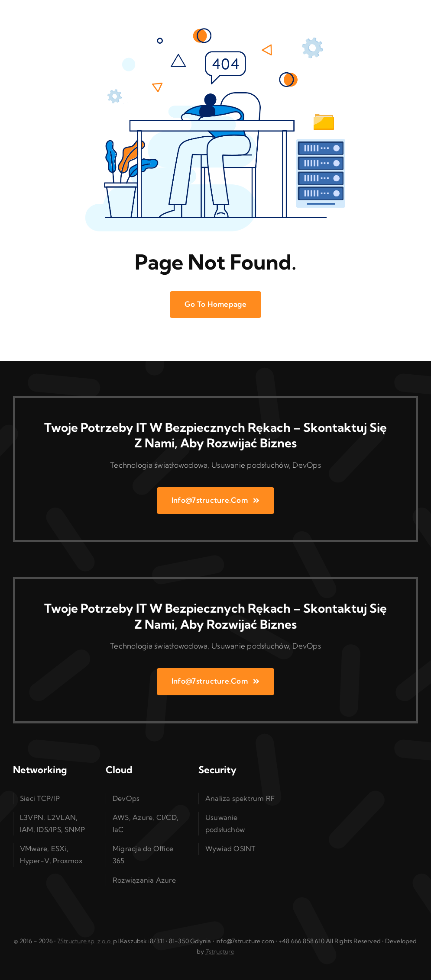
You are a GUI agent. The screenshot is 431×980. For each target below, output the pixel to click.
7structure (220, 951)
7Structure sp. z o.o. (84, 941)
